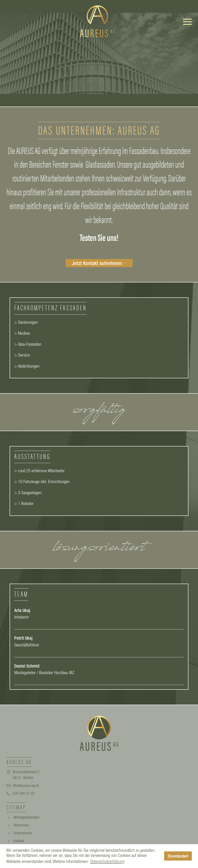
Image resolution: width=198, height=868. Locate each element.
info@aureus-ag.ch (26, 785)
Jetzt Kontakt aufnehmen (99, 263)
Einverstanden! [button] (178, 856)
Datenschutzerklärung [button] (107, 861)
